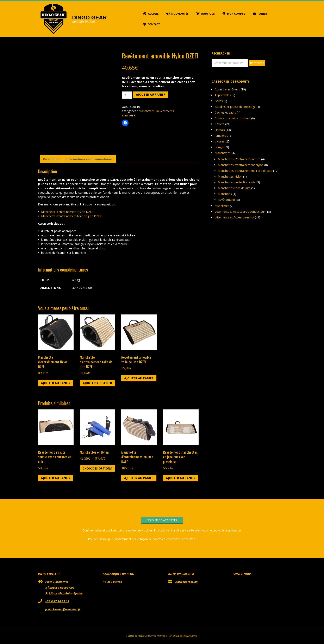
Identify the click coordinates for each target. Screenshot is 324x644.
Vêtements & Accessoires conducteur (240, 212)
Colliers (220, 124)
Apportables (223, 95)
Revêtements (165, 111)
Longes (220, 147)
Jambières (221, 136)
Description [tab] (52, 159)
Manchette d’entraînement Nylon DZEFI (68, 212)
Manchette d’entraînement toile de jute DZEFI (72, 216)
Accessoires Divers (227, 89)
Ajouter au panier (151, 94)
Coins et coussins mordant (233, 118)
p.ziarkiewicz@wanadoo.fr (63, 609)
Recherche (257, 63)
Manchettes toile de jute (234, 188)
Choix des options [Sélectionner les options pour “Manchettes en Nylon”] (97, 468)
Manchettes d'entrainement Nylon (241, 165)
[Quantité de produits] (127, 95)
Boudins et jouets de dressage (235, 107)
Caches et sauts (225, 112)
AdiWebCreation (186, 582)
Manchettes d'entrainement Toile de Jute (245, 171)
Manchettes (147, 111)
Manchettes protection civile (237, 182)
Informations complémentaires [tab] (89, 159)
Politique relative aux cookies (217, 539)
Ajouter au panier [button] (56, 383)
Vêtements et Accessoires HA (234, 217)
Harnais (220, 130)
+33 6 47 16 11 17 (57, 601)
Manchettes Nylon (230, 176)
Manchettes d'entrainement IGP (239, 159)
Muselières (222, 206)
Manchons (225, 194)
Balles (219, 101)
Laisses (220, 141)
